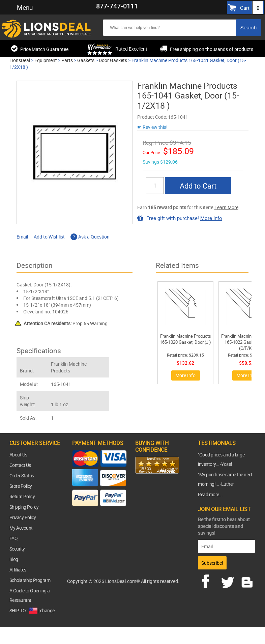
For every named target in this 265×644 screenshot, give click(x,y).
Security (17, 549)
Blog (14, 559)
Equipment (46, 60)
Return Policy (22, 496)
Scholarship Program (30, 580)
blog (247, 580)
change (47, 610)
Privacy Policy (23, 517)
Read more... (210, 494)
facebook (210, 580)
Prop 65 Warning (66, 323)
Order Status (22, 475)
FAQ (14, 538)
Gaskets (86, 60)
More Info (211, 218)
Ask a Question (90, 237)
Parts (67, 60)
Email (22, 237)
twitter (229, 580)
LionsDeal (20, 60)
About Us (18, 455)
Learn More (226, 207)
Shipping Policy (24, 507)
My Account (21, 528)
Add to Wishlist (49, 237)
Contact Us (20, 465)
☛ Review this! (152, 127)
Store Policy (21, 486)
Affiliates (18, 570)
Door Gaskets (113, 60)
